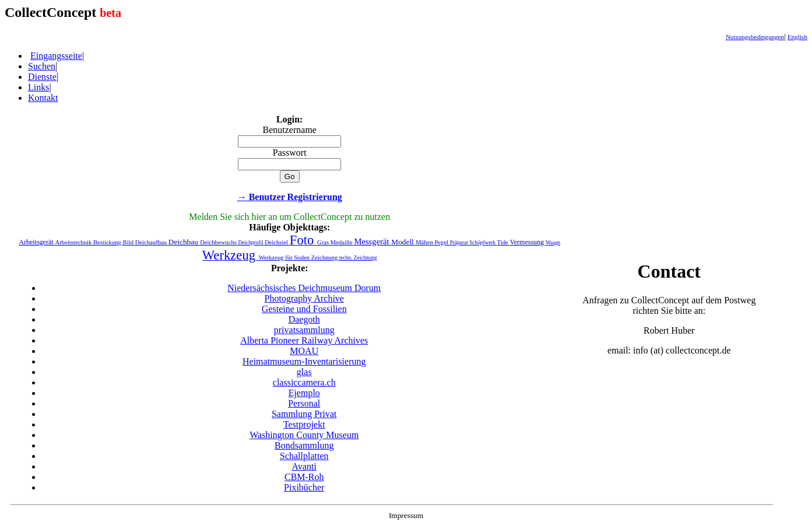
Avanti (304, 466)
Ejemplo (304, 393)
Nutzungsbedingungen (755, 37)
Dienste (42, 77)
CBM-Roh (304, 477)
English (797, 37)
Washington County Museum (304, 435)
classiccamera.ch (304, 382)
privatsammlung (304, 330)
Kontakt (43, 98)
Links (38, 87)
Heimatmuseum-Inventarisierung (304, 361)
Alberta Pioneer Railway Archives (304, 340)
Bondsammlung (304, 445)
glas (304, 372)
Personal (304, 403)
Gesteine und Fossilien (304, 309)
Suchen (42, 66)
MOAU (304, 351)
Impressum (406, 515)
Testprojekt (304, 424)
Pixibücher (304, 487)
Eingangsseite (56, 56)
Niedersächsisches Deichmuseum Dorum (304, 288)
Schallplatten (304, 456)
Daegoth (304, 319)
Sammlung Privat (304, 414)
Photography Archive (304, 298)
